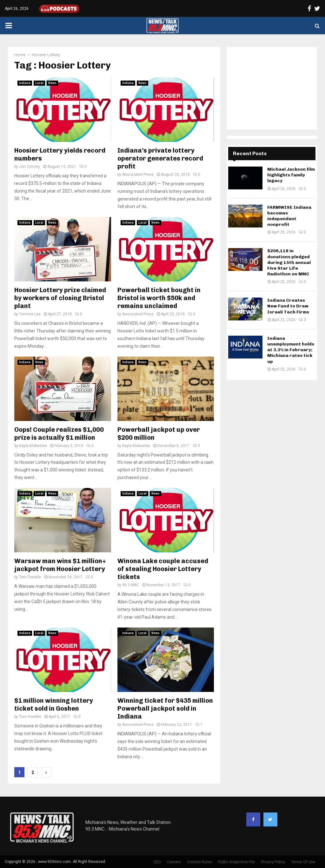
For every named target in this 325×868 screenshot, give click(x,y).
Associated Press (138, 174)
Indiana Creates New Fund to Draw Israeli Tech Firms (288, 306)
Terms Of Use (303, 862)
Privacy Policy (273, 862)
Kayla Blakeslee (33, 446)
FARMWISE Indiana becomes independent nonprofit (289, 216)
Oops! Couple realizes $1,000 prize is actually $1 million (59, 434)
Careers (174, 862)
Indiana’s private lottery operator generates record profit (160, 158)
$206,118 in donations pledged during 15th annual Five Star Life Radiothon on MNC (289, 262)
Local (39, 83)
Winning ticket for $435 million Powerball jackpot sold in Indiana (165, 708)
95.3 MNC (131, 585)
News (52, 83)
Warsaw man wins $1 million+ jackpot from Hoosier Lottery (60, 565)
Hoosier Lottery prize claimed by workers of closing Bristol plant (60, 298)
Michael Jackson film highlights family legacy (291, 175)
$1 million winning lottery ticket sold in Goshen (54, 704)
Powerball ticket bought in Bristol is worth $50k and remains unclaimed (159, 298)
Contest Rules (199, 862)
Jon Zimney (30, 167)
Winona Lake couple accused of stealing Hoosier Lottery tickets (163, 569)
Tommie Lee (30, 314)
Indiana (25, 83)
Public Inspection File (236, 862)
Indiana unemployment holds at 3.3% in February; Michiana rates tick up (291, 350)
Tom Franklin (30, 577)
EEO (157, 862)
